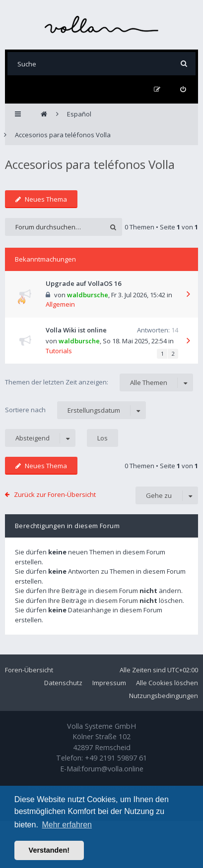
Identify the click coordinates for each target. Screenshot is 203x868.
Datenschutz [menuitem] (63, 683)
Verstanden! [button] (49, 850)
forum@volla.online (112, 769)
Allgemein (60, 304)
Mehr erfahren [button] (67, 825)
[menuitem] (183, 89)
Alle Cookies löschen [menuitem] (167, 683)
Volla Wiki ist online (76, 330)
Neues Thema (41, 199)
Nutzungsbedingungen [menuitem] (164, 696)
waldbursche (88, 295)
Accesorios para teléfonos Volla (90, 164)
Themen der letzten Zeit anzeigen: (99, 382)
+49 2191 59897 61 (116, 758)
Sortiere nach (75, 410)
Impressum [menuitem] (109, 683)
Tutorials (59, 351)
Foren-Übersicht (29, 670)
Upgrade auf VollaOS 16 (83, 283)
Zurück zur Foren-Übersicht (55, 494)
